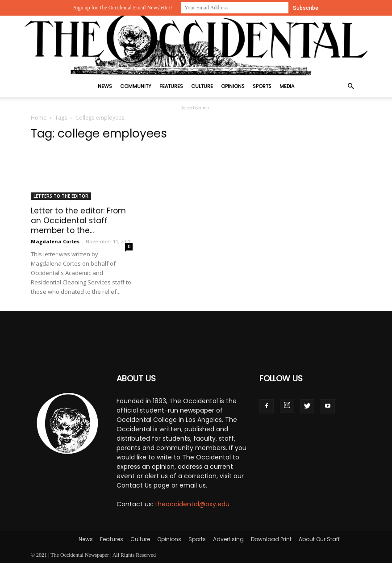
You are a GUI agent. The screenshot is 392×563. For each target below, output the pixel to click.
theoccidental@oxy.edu (192, 504)
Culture (202, 86)
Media (287, 86)
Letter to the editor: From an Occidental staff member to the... (78, 221)
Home (39, 118)
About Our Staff (319, 539)
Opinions (233, 86)
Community (136, 86)
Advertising (228, 539)
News (105, 86)
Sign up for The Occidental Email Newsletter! (123, 8)
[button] (350, 86)
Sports (262, 86)
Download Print (271, 539)
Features (171, 86)
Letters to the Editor (61, 196)
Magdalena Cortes (55, 241)
